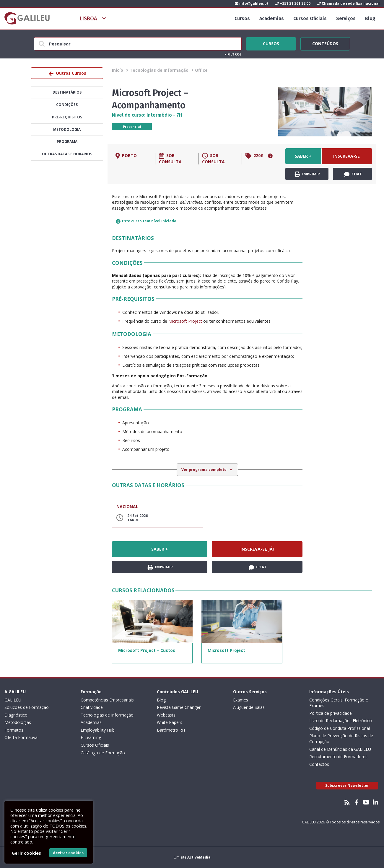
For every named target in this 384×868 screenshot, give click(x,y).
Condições (67, 105)
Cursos (242, 18)
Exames (241, 700)
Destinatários (67, 92)
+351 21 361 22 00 (293, 3)
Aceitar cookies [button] (68, 853)
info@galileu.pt (252, 3)
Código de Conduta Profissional (340, 728)
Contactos (319, 764)
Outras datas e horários (67, 154)
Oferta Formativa (21, 737)
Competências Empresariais (107, 700)
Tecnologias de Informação (159, 70)
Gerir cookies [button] (26, 853)
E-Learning (91, 737)
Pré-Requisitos (67, 117)
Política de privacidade (331, 713)
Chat (353, 174)
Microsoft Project (185, 321)
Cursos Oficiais (310, 18)
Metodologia (67, 129)
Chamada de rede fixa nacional (348, 3)
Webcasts (166, 715)
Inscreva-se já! (346, 159)
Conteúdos (325, 43)
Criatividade (92, 707)
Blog (370, 18)
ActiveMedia (199, 857)
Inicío (118, 70)
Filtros (233, 54)
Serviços (346, 18)
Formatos (14, 730)
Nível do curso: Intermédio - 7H (147, 115)
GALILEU (13, 700)
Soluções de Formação (27, 707)
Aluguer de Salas (249, 707)
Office (201, 70)
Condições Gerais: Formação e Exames (339, 703)
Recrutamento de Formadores (338, 757)
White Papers (170, 722)
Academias (272, 18)
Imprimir (307, 174)
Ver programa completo (204, 470)
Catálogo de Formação (103, 753)
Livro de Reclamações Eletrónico (341, 721)
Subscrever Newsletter (347, 785)
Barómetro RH (171, 730)
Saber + (303, 156)
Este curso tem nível (146, 221)
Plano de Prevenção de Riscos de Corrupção (341, 739)
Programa (67, 142)
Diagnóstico (16, 715)
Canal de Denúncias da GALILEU (340, 749)
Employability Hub (98, 730)
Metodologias (18, 722)
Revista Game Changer (179, 707)
